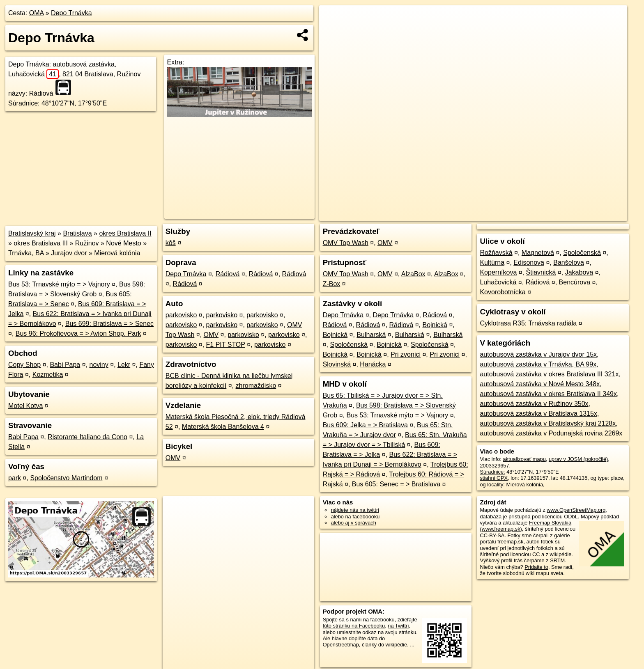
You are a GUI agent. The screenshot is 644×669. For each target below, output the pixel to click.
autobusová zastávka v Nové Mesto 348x (540, 384)
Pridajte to (536, 567)
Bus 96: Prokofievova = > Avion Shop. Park (78, 333)
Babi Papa (65, 365)
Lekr (124, 365)
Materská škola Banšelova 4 (223, 427)
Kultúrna (492, 262)
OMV (211, 335)
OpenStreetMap (485, 215)
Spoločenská (349, 345)
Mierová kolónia (117, 253)
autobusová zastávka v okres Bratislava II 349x (548, 394)
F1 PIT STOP (226, 345)
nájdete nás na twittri (355, 510)
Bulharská (371, 335)
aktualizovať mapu (524, 459)
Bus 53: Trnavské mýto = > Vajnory (59, 284)
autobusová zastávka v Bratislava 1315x (538, 414)
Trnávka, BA (26, 253)
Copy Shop (24, 365)
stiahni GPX (494, 478)
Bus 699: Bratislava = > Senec (109, 324)
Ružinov (87, 243)
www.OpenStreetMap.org (576, 510)
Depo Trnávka (71, 13)
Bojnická (435, 325)
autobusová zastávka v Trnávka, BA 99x (538, 364)
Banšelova (569, 262)
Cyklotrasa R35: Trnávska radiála (528, 323)
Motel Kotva (25, 406)
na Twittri (398, 626)
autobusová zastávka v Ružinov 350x (534, 404)
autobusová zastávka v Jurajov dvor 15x (538, 354)
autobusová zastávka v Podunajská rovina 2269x (551, 433)
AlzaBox (413, 274)
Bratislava (77, 233)
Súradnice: (24, 103)
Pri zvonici (406, 354)
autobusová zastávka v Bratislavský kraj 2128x (548, 423)
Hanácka (373, 364)
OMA (37, 13)
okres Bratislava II (125, 233)
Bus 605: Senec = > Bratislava (396, 484)
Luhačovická (33, 74)
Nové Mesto (123, 243)
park (15, 478)
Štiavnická (541, 272)
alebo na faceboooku (355, 517)
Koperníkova (498, 272)
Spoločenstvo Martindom (66, 478)
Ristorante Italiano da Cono (87, 437)
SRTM (557, 560)
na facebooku (379, 620)
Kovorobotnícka (503, 292)
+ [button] (333, 19)
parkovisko (181, 315)
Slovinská (337, 364)
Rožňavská (496, 253)
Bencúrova (575, 282)
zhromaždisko (256, 386)
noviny (99, 365)
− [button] (333, 32)
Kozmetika (48, 375)
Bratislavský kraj (32, 233)
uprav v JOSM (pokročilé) (578, 459)
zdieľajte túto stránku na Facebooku (370, 623)
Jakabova (579, 272)
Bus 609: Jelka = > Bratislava (365, 425)
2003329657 (494, 466)
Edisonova (529, 262)
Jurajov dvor (69, 253)
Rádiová (228, 274)
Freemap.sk (528, 215)
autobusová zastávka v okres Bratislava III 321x (549, 374)
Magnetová (538, 253)
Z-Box (332, 284)
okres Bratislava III (41, 243)
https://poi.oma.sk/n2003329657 (590, 215)
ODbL (571, 517)
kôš (171, 243)
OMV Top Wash (346, 243)
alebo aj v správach (354, 523)
